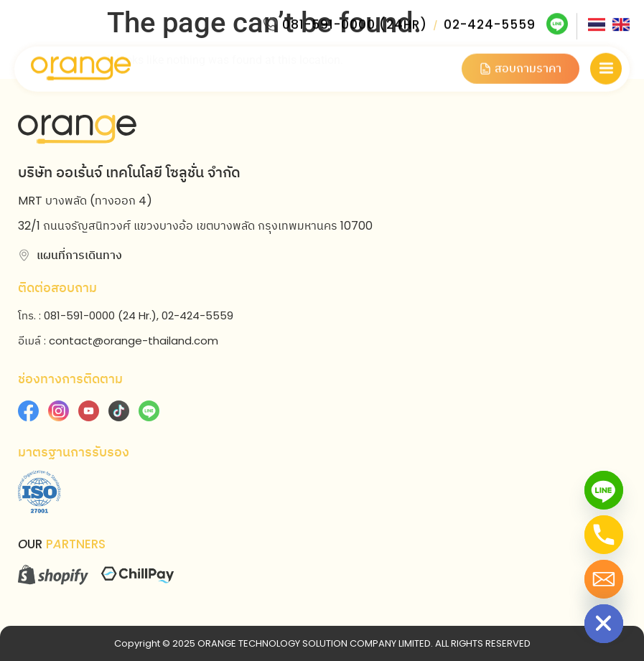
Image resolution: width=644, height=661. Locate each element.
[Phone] (604, 535)
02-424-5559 (490, 22)
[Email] (604, 579)
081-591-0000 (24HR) (355, 22)
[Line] (604, 490)
